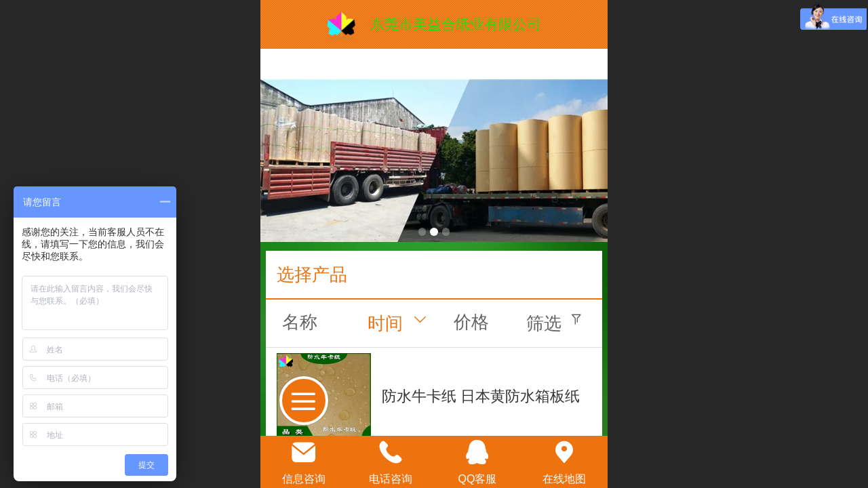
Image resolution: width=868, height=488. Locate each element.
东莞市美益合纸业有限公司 (456, 24)
